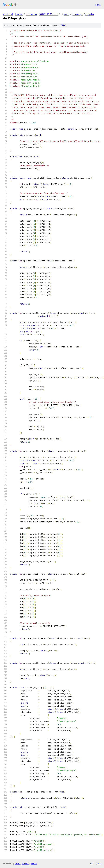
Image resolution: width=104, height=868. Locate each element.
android (8, 14)
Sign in (98, 5)
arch (67, 14)
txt (92, 863)
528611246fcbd (49, 14)
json (99, 863)
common (31, 14)
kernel (19, 14)
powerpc (77, 14)
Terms (34, 863)
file (63, 25)
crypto (90, 14)
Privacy (26, 863)
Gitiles (18, 863)
